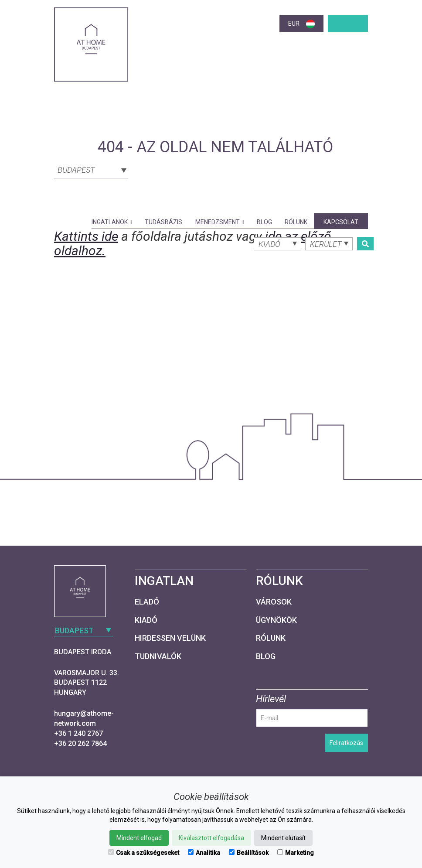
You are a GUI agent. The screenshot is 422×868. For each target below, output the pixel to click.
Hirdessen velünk (170, 638)
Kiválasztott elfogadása (211, 838)
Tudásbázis (163, 222)
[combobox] (91, 169)
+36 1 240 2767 (78, 733)
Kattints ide (86, 236)
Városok (274, 602)
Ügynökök (276, 620)
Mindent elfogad (139, 838)
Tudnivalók (158, 656)
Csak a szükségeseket (144, 853)
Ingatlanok (112, 222)
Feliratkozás (346, 743)
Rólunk (296, 222)
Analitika (204, 853)
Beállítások (249, 853)
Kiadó (146, 620)
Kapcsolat (341, 222)
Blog (264, 222)
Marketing (296, 853)
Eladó (147, 602)
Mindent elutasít (283, 838)
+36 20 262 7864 (80, 743)
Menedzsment (220, 222)
